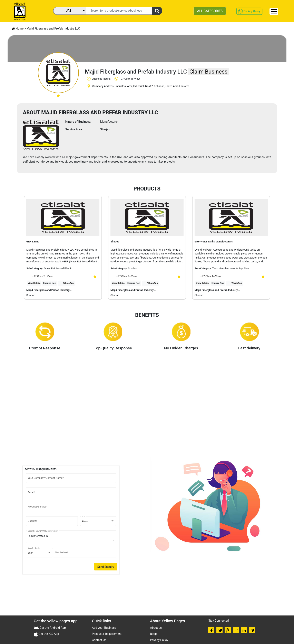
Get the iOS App (48, 634)
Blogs (154, 634)
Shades (132, 268)
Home (18, 29)
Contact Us (99, 640)
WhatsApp (68, 283)
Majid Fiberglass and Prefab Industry (49, 290)
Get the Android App (52, 628)
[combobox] (98, 522)
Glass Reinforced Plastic (58, 268)
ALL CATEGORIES (210, 11)
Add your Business (104, 628)
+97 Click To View (40, 276)
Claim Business (208, 72)
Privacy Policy (159, 640)
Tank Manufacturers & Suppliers (231, 268)
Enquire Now (50, 283)
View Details (34, 283)
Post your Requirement (107, 634)
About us (156, 628)
